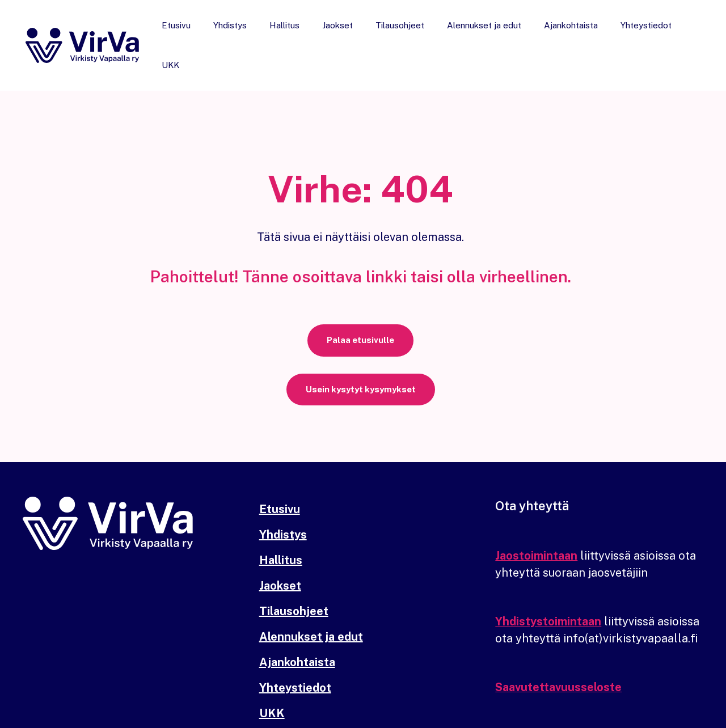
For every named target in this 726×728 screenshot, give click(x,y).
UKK (683, 34)
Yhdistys (250, 34)
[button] (360, 319)
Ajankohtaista (562, 34)
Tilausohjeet (403, 34)
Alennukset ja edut (481, 34)
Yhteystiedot (632, 34)
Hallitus (299, 34)
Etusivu (202, 34)
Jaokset (346, 34)
